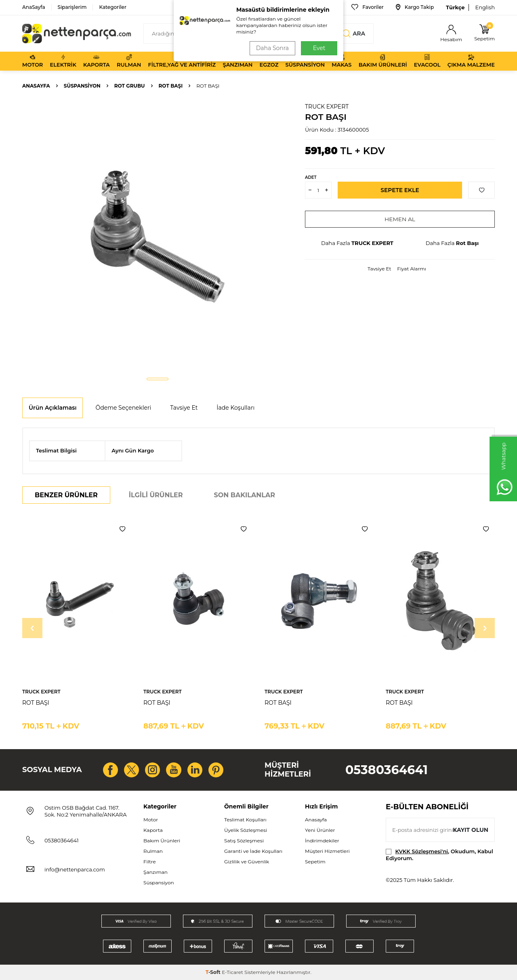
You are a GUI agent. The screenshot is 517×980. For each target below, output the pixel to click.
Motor (33, 61)
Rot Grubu (130, 86)
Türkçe (455, 7)
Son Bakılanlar (245, 495)
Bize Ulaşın (321, 7)
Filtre (150, 862)
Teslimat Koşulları (245, 820)
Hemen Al (400, 219)
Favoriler (367, 7)
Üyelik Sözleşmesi (246, 830)
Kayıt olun (470, 829)
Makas (342, 61)
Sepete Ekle (400, 190)
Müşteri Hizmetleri (327, 851)
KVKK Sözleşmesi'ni (422, 851)
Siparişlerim (72, 7)
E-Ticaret (232, 972)
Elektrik (63, 61)
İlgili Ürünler (156, 495)
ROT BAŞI (36, 703)
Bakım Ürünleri (383, 61)
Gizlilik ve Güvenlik (247, 862)
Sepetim (315, 862)
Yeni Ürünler (320, 830)
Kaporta (97, 61)
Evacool (427, 61)
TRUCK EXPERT (327, 107)
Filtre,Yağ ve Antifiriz (182, 61)
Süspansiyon (305, 61)
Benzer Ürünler (66, 495)
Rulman (129, 61)
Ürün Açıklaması (53, 408)
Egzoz (269, 61)
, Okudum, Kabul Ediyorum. (439, 855)
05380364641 (387, 770)
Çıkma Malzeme (471, 61)
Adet (311, 177)
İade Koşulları (235, 408)
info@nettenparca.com (75, 869)
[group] (158, 237)
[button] (158, 379)
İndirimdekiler (322, 841)
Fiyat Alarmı (412, 269)
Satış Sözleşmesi (244, 841)
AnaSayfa (34, 7)
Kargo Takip (415, 7)
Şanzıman (237, 61)
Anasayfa (36, 86)
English (485, 7)
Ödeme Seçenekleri (123, 408)
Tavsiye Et (379, 269)
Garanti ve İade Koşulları (253, 851)
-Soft (214, 972)
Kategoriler (112, 7)
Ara (354, 34)
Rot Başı (171, 86)
